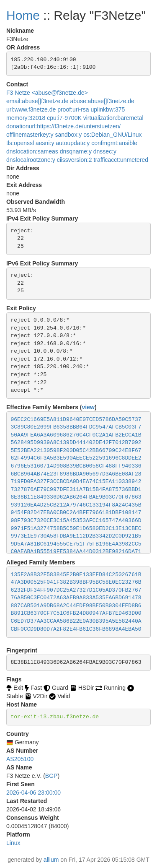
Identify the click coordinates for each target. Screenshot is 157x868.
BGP (51, 776)
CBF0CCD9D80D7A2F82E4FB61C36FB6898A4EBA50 (76, 629)
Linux (13, 843)
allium (51, 860)
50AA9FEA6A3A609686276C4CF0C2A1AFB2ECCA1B (76, 435)
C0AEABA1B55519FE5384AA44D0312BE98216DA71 (76, 552)
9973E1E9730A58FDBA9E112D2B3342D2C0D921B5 (76, 536)
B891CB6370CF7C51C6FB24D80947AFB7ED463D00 (76, 613)
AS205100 (20, 759)
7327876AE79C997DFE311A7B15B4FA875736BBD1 (76, 490)
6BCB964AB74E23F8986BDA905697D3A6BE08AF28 (76, 474)
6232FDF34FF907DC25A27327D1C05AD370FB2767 (76, 590)
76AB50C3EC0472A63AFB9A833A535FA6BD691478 (76, 598)
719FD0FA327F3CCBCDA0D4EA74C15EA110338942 (76, 482)
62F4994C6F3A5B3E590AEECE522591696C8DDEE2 (76, 458)
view (88, 407)
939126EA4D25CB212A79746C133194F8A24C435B (76, 505)
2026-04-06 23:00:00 (33, 793)
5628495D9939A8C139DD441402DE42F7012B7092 (76, 443)
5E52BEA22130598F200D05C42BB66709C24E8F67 (76, 451)
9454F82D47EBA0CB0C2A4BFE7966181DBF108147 (76, 513)
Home (23, 15)
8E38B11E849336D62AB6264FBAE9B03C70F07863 (76, 497)
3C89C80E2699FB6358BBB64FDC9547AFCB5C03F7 (76, 427)
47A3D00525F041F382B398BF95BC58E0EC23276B (76, 582)
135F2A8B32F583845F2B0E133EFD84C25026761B (76, 575)
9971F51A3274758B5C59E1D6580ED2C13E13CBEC (76, 529)
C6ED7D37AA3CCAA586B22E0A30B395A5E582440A (76, 621)
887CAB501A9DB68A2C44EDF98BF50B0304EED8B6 (76, 606)
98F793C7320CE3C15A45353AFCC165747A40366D (76, 521)
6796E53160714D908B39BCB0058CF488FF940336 (76, 466)
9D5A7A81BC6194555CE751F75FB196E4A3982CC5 (76, 544)
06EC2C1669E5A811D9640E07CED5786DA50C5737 (76, 420)
